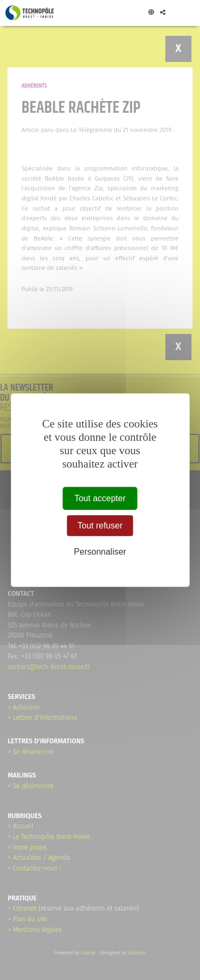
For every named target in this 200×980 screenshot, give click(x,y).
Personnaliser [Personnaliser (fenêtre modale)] (100, 552)
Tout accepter (100, 498)
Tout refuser (100, 526)
